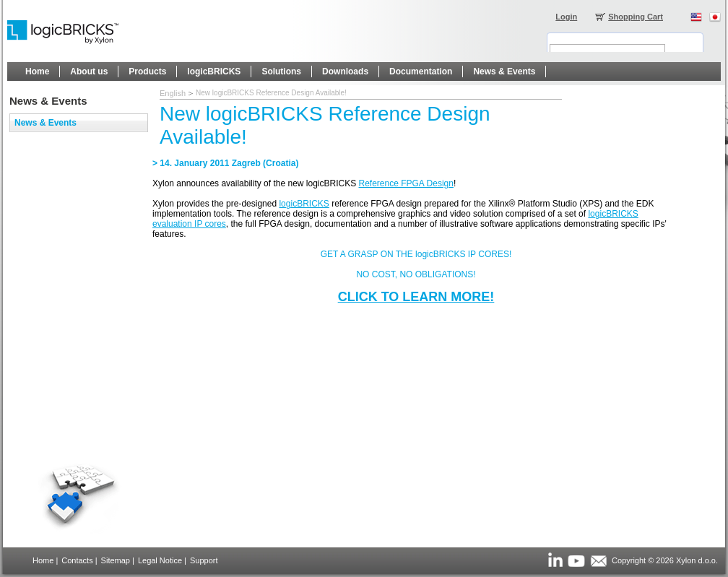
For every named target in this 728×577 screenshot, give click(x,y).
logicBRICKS (304, 204)
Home (43, 560)
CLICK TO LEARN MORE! (416, 297)
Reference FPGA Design (406, 183)
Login (566, 17)
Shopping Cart (636, 17)
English (173, 93)
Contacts (77, 560)
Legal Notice (160, 560)
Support (204, 560)
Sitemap (116, 560)
